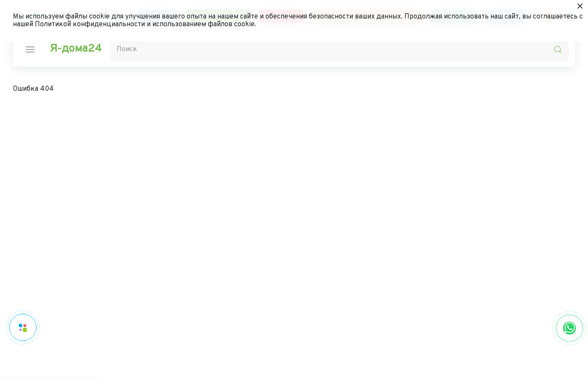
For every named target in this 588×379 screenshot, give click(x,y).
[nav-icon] (30, 49)
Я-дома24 (75, 49)
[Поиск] (339, 49)
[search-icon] (558, 49)
